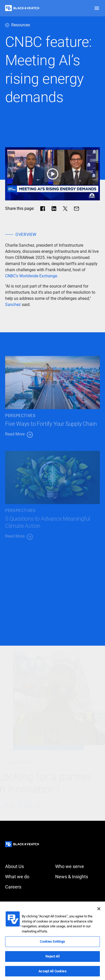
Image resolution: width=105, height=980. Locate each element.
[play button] (52, 174)
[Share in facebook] (43, 209)
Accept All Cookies (52, 974)
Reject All (52, 959)
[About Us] (28, 867)
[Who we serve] (78, 867)
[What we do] (28, 877)
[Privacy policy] (78, 903)
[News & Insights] (78, 877)
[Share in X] (65, 209)
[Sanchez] (13, 305)
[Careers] (28, 887)
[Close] (99, 911)
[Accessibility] (28, 903)
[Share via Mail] (77, 209)
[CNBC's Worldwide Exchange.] (32, 276)
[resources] (52, 25)
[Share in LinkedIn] (54, 209)
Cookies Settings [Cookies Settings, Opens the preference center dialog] (52, 944)
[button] (97, 8)
